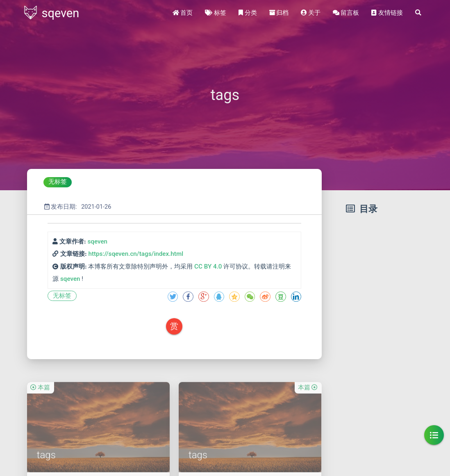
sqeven (97, 241)
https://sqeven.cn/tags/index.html (136, 254)
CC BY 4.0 (208, 266)
